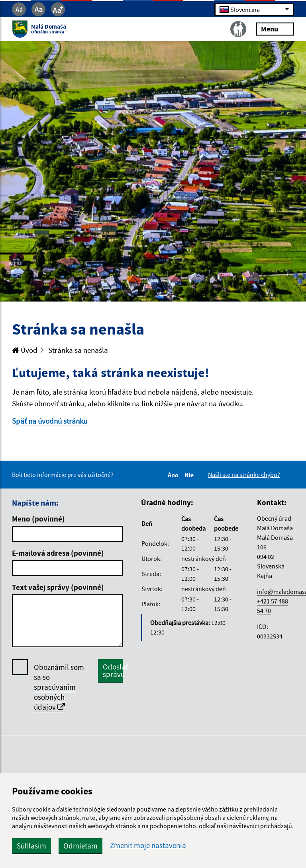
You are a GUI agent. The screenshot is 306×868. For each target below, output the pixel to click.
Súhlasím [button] (31, 846)
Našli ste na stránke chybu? (244, 475)
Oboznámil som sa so (59, 687)
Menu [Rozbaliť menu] (275, 29)
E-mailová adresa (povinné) (58, 553)
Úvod (25, 350)
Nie (190, 475)
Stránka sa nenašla (78, 350)
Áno (174, 475)
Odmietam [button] (80, 846)
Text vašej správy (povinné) (58, 587)
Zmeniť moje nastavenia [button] (148, 846)
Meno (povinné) (38, 519)
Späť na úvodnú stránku (50, 421)
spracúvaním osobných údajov (55, 697)
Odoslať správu (113, 670)
